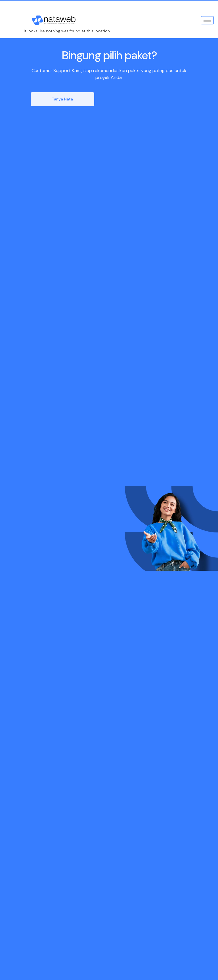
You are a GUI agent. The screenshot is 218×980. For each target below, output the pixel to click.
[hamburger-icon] (207, 20)
